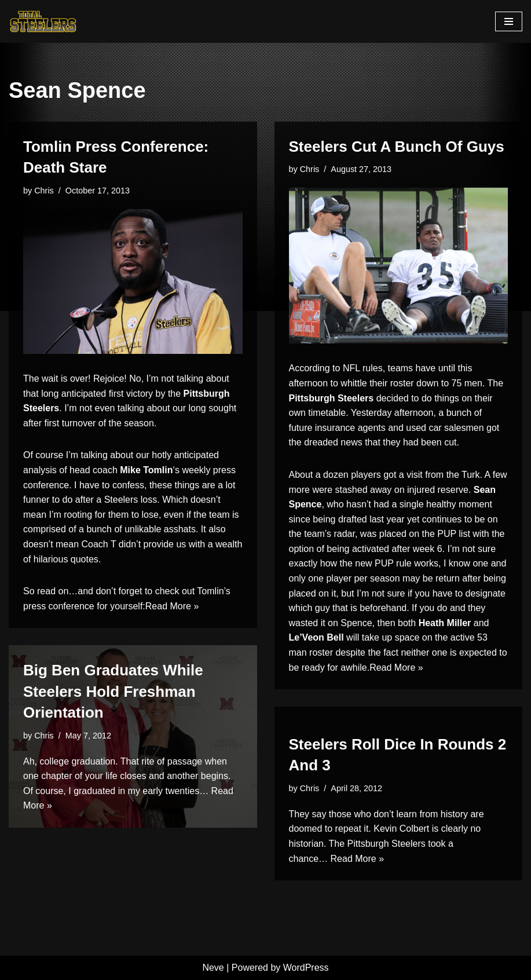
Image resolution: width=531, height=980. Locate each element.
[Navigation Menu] (509, 21)
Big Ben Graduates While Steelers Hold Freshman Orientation (113, 691)
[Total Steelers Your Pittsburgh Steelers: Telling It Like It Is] (43, 21)
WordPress (306, 968)
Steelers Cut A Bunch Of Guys (397, 147)
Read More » (172, 606)
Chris (44, 191)
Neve (213, 968)
